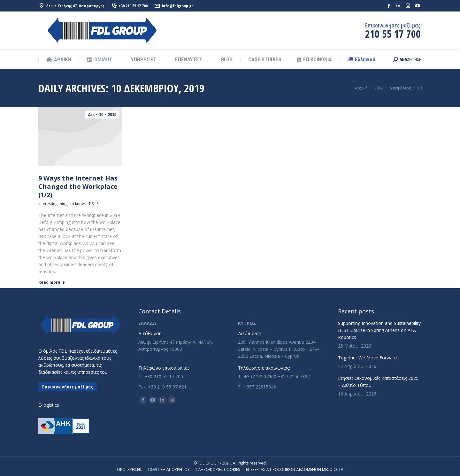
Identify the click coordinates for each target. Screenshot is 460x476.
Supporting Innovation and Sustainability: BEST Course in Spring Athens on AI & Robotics (380, 330)
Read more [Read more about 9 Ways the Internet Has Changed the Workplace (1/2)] (52, 282)
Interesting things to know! (62, 204)
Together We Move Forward (367, 358)
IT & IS (93, 204)
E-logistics (49, 405)
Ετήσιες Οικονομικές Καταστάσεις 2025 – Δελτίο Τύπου (378, 382)
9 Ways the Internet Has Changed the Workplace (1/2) (78, 186)
